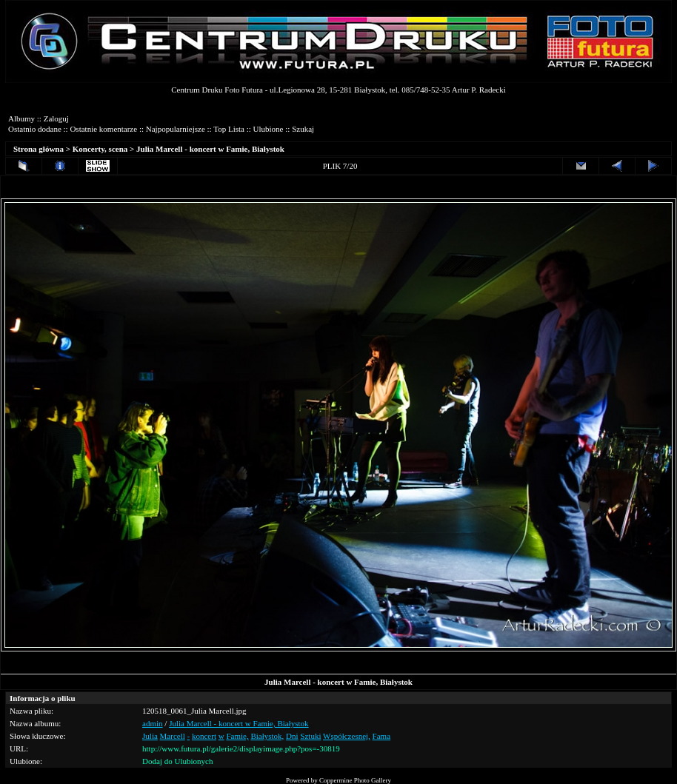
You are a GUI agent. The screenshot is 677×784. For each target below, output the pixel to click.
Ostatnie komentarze (103, 129)
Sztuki (310, 736)
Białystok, (267, 736)
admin (153, 723)
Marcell (173, 736)
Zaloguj (56, 118)
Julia (150, 736)
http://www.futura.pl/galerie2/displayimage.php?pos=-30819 (241, 748)
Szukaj (303, 129)
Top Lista (229, 129)
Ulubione (269, 129)
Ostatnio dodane (35, 129)
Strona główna (39, 149)
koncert (204, 736)
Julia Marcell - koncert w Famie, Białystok (210, 149)
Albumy (21, 118)
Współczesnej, (347, 736)
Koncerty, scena (100, 149)
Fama (381, 736)
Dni (292, 736)
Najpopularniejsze (176, 129)
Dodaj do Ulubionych (177, 761)
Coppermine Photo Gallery (355, 780)
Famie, (237, 736)
